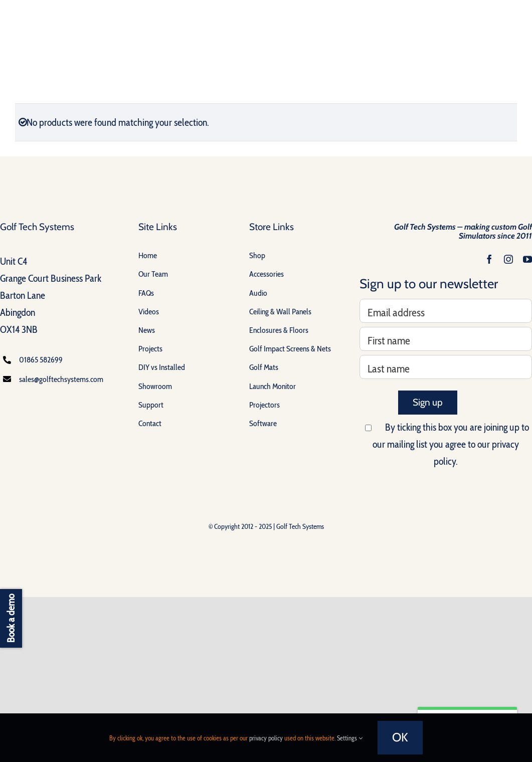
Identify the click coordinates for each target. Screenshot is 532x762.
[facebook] (489, 259)
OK (400, 737)
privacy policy (266, 738)
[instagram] (508, 259)
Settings (350, 738)
